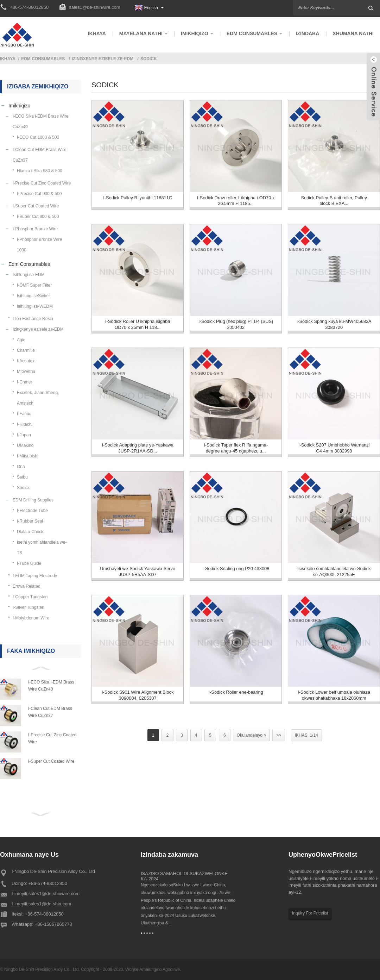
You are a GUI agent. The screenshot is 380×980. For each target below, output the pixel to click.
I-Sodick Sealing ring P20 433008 (236, 575)
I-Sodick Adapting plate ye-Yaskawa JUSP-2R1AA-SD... (138, 452)
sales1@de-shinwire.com (94, 7)
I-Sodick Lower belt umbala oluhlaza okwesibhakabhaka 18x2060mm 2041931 (334, 705)
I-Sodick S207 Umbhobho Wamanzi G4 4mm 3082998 (334, 452)
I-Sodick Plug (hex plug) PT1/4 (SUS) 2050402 (236, 327)
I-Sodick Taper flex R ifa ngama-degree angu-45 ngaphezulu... (236, 452)
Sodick (149, 59)
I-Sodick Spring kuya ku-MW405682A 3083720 (334, 327)
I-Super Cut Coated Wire (51, 761)
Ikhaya (8, 59)
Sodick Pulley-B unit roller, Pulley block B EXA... (334, 201)
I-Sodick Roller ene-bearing (236, 700)
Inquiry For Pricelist (310, 913)
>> (280, 743)
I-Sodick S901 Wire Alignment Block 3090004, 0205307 (137, 703)
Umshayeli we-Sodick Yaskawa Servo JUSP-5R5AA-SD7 (138, 578)
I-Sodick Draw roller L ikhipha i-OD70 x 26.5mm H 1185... (236, 201)
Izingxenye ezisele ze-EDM (103, 59)
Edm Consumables (43, 59)
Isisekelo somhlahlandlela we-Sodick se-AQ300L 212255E (334, 578)
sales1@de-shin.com (50, 904)
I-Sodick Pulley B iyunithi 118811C (138, 198)
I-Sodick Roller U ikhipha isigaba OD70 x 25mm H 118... (137, 327)
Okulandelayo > (253, 743)
